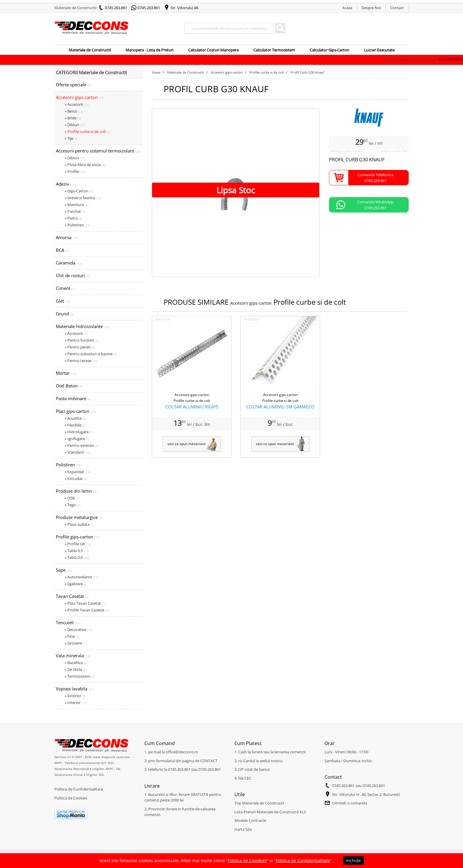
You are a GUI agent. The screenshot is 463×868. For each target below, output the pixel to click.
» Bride (73, 118)
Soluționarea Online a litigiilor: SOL (79, 775)
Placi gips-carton (76, 411)
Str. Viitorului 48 (184, 8)
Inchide (353, 860)
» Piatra (73, 218)
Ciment (65, 288)
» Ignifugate (77, 439)
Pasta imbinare (73, 398)
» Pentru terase (81, 361)
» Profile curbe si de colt (88, 132)
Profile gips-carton (78, 537)
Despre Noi (371, 8)
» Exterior (75, 696)
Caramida (69, 263)
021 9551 (108, 763)
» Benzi (74, 111)
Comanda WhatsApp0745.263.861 (375, 205)
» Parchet (75, 211)
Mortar (66, 373)
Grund (65, 314)
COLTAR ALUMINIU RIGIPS (192, 407)
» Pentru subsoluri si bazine (91, 354)
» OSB (72, 498)
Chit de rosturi (73, 275)
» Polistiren (77, 225)
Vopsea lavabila (75, 689)
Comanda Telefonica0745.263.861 (375, 178)
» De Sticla (76, 669)
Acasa (347, 8)
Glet (63, 301)
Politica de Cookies (71, 798)
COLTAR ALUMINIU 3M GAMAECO (280, 407)
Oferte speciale (73, 85)
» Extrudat (76, 478)
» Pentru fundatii (81, 340)
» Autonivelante (81, 577)
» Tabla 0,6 (77, 557)
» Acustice (75, 418)
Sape (64, 570)
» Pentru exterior (82, 445)
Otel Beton (69, 386)
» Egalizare (76, 584)
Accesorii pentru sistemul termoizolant (98, 151)
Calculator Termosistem (274, 50)
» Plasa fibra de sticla (85, 165)
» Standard (77, 452)
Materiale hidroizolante (83, 326)
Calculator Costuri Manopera (213, 50)
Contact (397, 8)
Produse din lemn (76, 491)
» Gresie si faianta (83, 198)
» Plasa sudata (79, 524)
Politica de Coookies (247, 860)
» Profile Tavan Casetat (87, 610)
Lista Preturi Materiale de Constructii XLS (270, 812)
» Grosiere (76, 643)
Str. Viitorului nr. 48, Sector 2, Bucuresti (366, 794)
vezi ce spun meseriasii (186, 444)
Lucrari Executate (379, 50)
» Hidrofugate (79, 432)
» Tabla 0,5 (77, 551)
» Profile (75, 171)
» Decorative (79, 629)
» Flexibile (75, 425)
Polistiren (69, 465)
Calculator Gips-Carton (330, 50)
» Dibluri (75, 125)
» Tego (72, 505)
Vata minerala (73, 656)
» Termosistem (80, 676)
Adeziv (66, 184)
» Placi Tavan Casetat (85, 603)
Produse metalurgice (79, 517)
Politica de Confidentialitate (79, 789)
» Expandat (78, 472)
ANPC (58, 763)
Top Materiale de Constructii (259, 803)
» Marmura (76, 205)
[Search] (229, 28)
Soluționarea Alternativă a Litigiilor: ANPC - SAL (88, 769)
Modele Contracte (250, 820)
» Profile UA (78, 544)
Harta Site (243, 829)
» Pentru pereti (80, 347)
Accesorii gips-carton (80, 97)
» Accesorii (77, 104)
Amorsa (67, 237)
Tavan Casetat (72, 596)
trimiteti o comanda (350, 803)
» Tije (71, 138)
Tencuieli (68, 622)
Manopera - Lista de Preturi (149, 50)
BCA (62, 250)
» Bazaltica (76, 663)
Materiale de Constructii (90, 50)
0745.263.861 (116, 8)
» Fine (72, 636)
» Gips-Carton (79, 191)
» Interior (76, 702)
